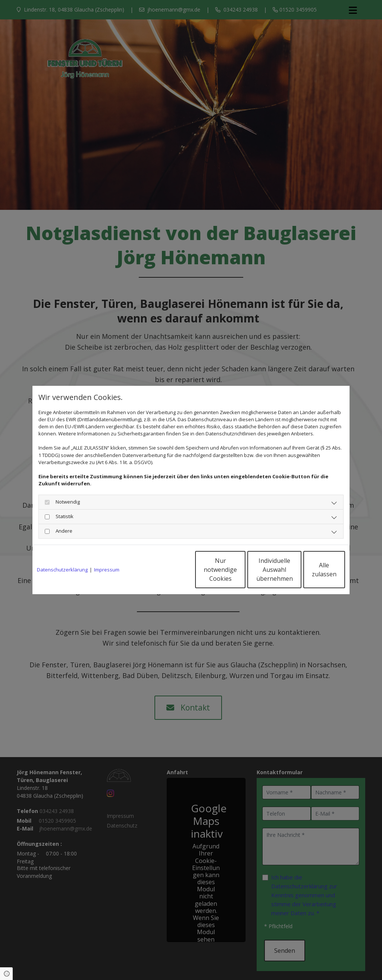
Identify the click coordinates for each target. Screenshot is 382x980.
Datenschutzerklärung (62, 570)
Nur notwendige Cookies (169, 570)
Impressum (107, 570)
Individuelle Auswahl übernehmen (240, 570)
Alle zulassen (311, 570)
